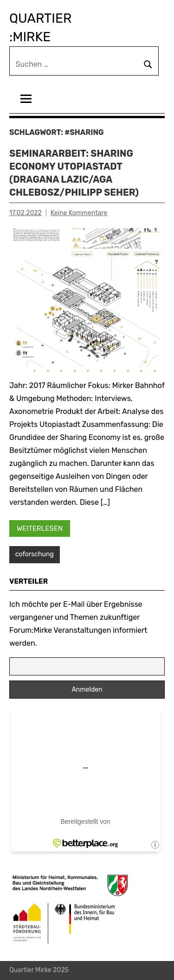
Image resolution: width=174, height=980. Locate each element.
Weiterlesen (40, 528)
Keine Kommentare (79, 213)
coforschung (35, 554)
